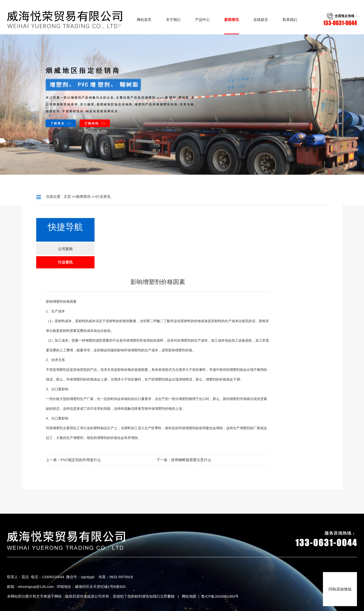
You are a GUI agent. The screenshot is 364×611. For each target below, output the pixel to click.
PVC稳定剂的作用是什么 (81, 460)
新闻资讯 (83, 196)
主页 (67, 196)
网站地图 (189, 596)
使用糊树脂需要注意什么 (191, 460)
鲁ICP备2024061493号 (220, 596)
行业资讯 (103, 196)
